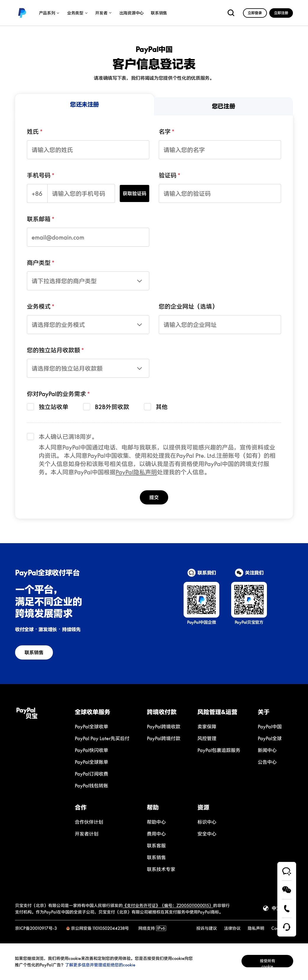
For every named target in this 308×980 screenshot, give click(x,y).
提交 (154, 497)
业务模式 (39, 306)
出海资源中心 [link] (132, 13)
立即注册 (281, 13)
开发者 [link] (104, 13)
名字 (165, 131)
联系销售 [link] (159, 13)
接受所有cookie (262, 962)
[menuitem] (85, 105)
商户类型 (39, 263)
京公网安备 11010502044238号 (100, 928)
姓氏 (33, 131)
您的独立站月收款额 (54, 350)
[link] (22, 13)
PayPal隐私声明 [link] (136, 472)
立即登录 (255, 13)
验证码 (168, 175)
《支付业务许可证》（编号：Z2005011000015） (168, 905)
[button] (105, 712)
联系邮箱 (39, 219)
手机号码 (39, 175)
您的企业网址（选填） (188, 306)
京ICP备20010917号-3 (36, 928)
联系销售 (34, 652)
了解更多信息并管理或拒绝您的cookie (108, 965)
